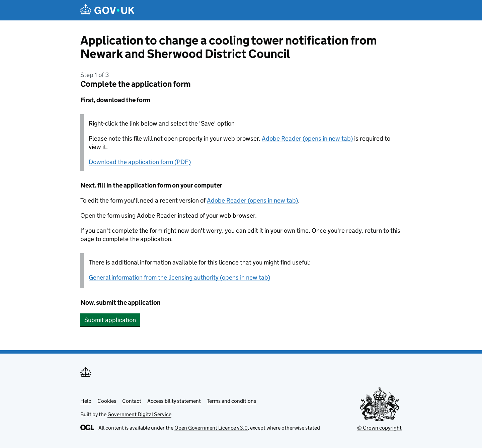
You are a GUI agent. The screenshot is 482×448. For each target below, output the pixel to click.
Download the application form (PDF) (140, 162)
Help (86, 401)
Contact (132, 401)
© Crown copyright (379, 428)
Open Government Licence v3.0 (211, 428)
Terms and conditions (231, 401)
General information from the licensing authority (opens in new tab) (179, 277)
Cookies (107, 401)
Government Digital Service (139, 414)
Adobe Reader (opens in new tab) (307, 138)
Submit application (110, 320)
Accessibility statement (174, 401)
